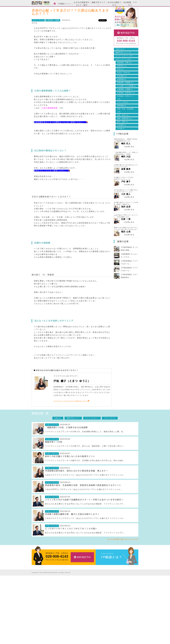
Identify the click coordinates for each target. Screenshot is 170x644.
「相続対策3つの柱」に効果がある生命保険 (66, 438)
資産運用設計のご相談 (76, 593)
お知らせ (120, 59)
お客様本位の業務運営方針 (110, 625)
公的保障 (122, 135)
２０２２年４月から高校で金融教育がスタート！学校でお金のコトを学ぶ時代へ (84, 510)
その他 (121, 139)
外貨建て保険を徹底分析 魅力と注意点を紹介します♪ (72, 524)
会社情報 (105, 607)
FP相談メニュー (75, 589)
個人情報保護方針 (107, 631)
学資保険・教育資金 (126, 103)
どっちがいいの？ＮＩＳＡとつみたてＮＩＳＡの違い (71, 539)
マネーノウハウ (62, 8)
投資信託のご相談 (74, 600)
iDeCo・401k (123, 83)
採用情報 (104, 618)
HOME (36, 8)
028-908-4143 (126, 51)
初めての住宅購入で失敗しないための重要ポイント (70, 466)
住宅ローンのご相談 (75, 604)
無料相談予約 (128, 43)
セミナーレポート (124, 66)
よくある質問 (105, 628)
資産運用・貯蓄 (125, 73)
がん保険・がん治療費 (127, 96)
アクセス (104, 614)
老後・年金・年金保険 (125, 120)
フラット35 (123, 112)
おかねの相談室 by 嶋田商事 (41, 3)
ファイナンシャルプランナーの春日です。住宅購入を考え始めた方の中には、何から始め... (85, 470)
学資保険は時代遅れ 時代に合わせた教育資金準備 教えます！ (77, 481)
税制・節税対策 (125, 128)
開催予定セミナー (123, 62)
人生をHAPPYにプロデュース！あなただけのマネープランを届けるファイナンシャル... (84, 499)
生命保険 (122, 86)
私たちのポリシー (107, 621)
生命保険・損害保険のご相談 (78, 597)
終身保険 (122, 89)
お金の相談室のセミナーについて (44, 600)
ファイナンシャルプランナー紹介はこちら (70, 411)
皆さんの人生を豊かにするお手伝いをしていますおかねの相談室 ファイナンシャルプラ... (85, 514)
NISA (120, 79)
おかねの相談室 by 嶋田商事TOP (41, 584)
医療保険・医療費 (125, 93)
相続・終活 (123, 125)
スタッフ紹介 (37, 597)
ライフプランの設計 (75, 607)
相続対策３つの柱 (54, 452)
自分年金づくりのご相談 (77, 617)
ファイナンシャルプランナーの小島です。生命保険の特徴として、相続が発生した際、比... (85, 442)
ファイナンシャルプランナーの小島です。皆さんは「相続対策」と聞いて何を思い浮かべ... (85, 456)
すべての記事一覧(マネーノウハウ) (123, 549)
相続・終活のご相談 (75, 614)
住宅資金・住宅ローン (125, 107)
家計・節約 (122, 132)
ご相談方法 (36, 593)
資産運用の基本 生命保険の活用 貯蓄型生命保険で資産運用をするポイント (83, 495)
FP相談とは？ (112, 567)
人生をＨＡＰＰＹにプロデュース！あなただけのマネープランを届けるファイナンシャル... (85, 485)
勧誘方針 (104, 635)
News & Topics (48, 8)
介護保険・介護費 (53, 30)
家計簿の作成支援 (74, 610)
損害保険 (122, 116)
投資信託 (122, 76)
